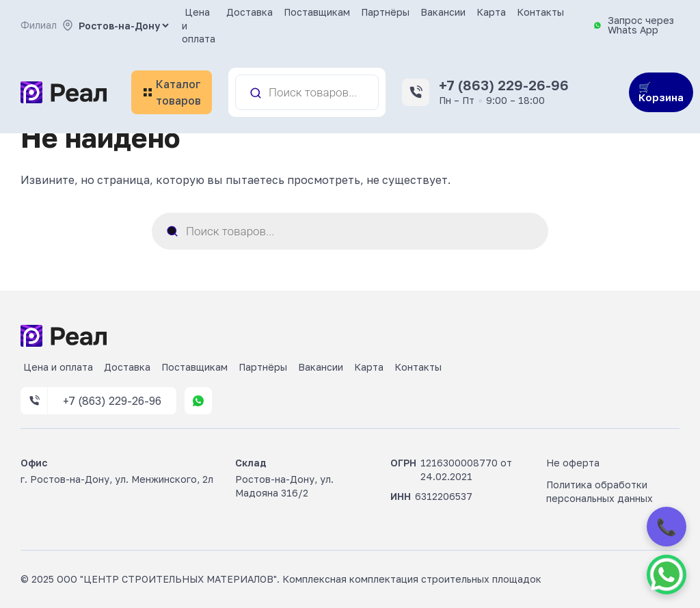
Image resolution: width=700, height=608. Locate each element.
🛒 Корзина (661, 92)
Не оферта (573, 463)
